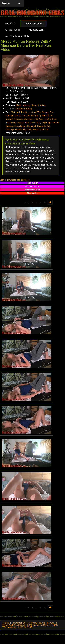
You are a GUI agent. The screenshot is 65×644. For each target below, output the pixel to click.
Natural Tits (48, 116)
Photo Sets (10, 24)
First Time (35, 123)
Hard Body (11, 123)
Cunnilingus (20, 126)
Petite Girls (20, 116)
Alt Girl (45, 130)
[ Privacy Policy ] (37, 623)
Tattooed (16, 112)
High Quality (32, 183)
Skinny (45, 112)
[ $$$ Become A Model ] (39, 625)
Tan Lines (26, 112)
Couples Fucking (24, 109)
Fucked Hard (23, 123)
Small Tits (36, 112)
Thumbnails (32, 193)
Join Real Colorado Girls (17, 36)
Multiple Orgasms (14, 119)
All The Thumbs (13, 30)
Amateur (37, 130)
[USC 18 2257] (26, 627)
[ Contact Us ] (20, 623)
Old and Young (34, 116)
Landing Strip (50, 119)
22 (39, 202)
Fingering (46, 123)
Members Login (37, 30)
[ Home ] (7, 623)
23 (45, 202)
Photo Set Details (34, 24)
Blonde (18, 130)
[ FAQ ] (51, 623)
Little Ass (38, 119)
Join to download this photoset (15, 180)
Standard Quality (32, 190)
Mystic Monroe (23, 105)
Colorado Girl (43, 126)
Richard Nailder (39, 105)
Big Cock (27, 130)
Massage (28, 119)
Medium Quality (32, 186)
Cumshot (32, 126)
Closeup (10, 130)
